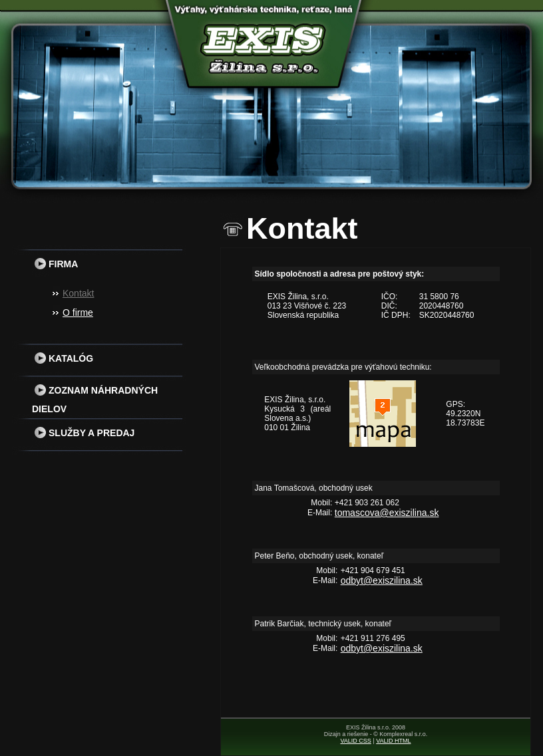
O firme (78, 313)
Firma (55, 264)
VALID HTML (393, 741)
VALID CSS (355, 741)
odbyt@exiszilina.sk (382, 580)
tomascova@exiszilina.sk (387, 513)
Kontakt (78, 293)
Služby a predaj (83, 433)
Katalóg (63, 358)
